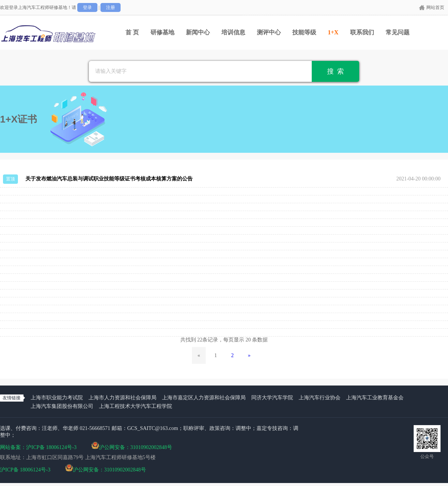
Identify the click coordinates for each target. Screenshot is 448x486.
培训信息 (233, 32)
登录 (87, 7)
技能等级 (304, 32)
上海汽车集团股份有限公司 (62, 406)
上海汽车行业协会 (320, 398)
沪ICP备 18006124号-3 (51, 447)
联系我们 (362, 32)
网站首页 (435, 7)
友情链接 (12, 398)
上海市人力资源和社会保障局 (122, 398)
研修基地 (162, 32)
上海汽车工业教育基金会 (375, 398)
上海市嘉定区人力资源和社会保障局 (204, 398)
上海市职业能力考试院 (57, 398)
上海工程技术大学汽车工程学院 (136, 406)
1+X (333, 32)
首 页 (132, 32)
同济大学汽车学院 (272, 398)
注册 (111, 7)
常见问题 (398, 32)
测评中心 (269, 32)
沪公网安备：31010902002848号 (132, 445)
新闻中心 (198, 32)
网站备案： (13, 447)
